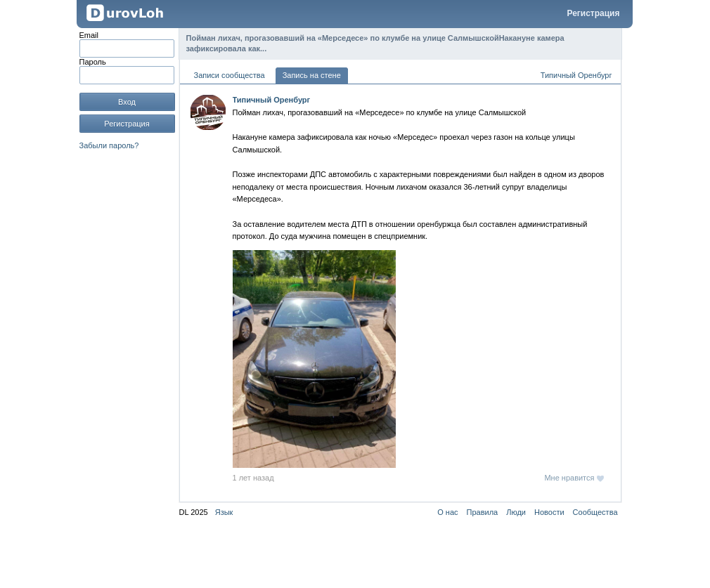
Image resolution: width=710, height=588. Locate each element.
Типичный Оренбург (576, 75)
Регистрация (593, 13)
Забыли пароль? (109, 145)
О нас (447, 512)
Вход (127, 102)
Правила (483, 512)
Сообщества (595, 512)
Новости (549, 512)
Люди (516, 512)
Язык (224, 512)
